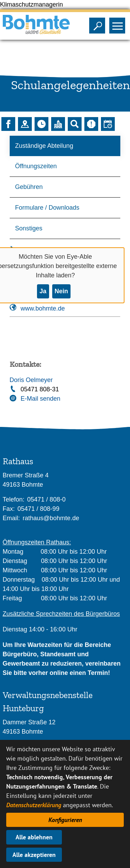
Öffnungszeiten (36, 166)
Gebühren (29, 187)
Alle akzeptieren (34, 855)
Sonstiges (29, 228)
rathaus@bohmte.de (51, 518)
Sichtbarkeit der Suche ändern (99, 23)
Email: (11, 518)
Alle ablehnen (34, 837)
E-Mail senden (41, 399)
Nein (61, 291)
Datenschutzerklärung (34, 805)
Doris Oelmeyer (31, 380)
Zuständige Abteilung (44, 146)
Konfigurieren (65, 820)
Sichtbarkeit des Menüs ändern (119, 23)
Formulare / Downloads (47, 208)
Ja (43, 291)
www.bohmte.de (43, 308)
